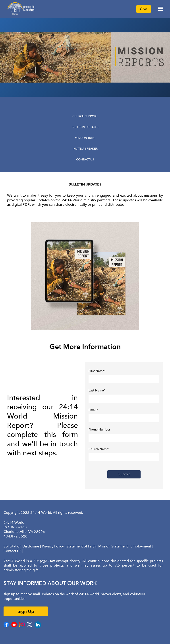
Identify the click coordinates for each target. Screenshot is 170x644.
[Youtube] (14, 626)
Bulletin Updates (85, 127)
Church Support (85, 116)
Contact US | (13, 551)
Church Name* (99, 449)
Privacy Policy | (54, 546)
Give (144, 9)
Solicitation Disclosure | (23, 546)
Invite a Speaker (85, 149)
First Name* (97, 371)
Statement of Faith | (82, 546)
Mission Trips (85, 138)
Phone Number (99, 430)
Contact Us (85, 159)
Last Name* (97, 390)
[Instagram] (22, 626)
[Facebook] (6, 626)
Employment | (142, 546)
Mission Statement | (114, 546)
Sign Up (26, 611)
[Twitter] (30, 626)
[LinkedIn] (38, 627)
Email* (93, 410)
